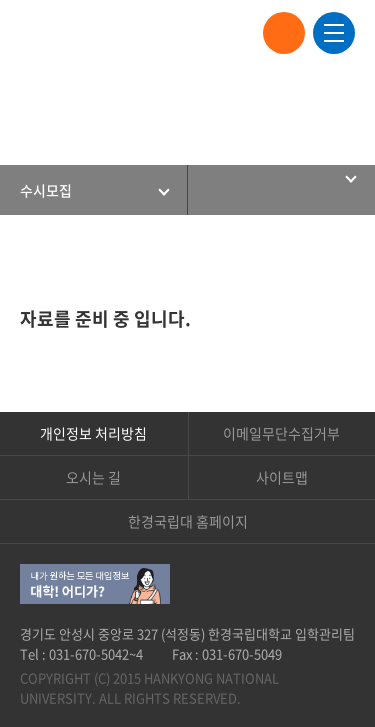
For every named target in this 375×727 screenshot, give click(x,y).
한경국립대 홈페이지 (188, 521)
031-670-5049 (242, 653)
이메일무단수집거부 (281, 433)
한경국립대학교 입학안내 (100, 33)
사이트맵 (282, 477)
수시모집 (46, 190)
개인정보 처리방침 (93, 433)
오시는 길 (93, 477)
